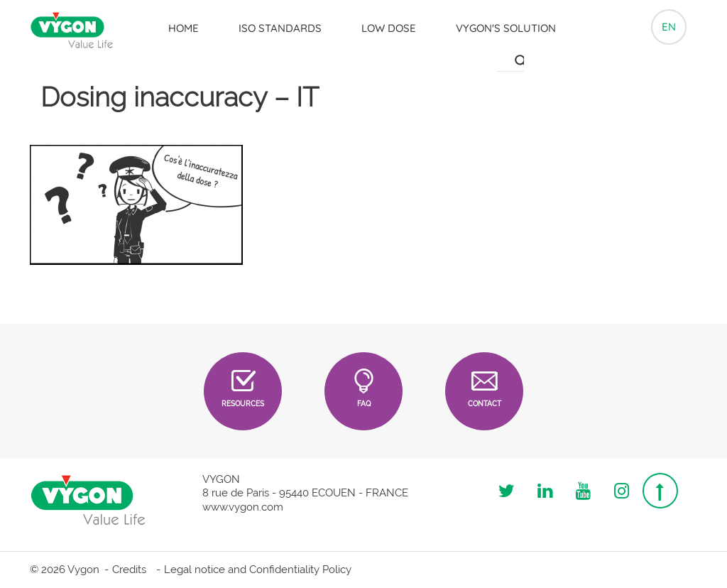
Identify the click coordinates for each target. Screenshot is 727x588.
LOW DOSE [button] (389, 28)
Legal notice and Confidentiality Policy (258, 570)
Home (184, 28)
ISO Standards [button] (280, 28)
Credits (129, 570)
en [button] (669, 27)
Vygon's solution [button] (506, 28)
